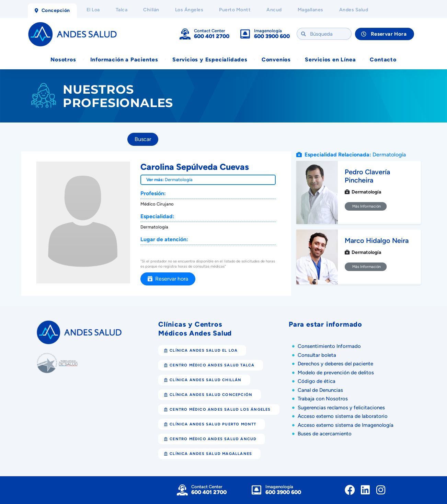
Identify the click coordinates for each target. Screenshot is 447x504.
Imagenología (268, 31)
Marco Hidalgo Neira (377, 241)
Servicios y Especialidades (210, 60)
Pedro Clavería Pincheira (367, 176)
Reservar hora (168, 279)
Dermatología (179, 180)
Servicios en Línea (330, 60)
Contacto (383, 60)
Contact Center (210, 31)
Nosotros (63, 60)
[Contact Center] (185, 34)
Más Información (366, 206)
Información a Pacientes (124, 60)
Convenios (276, 60)
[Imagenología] (245, 34)
